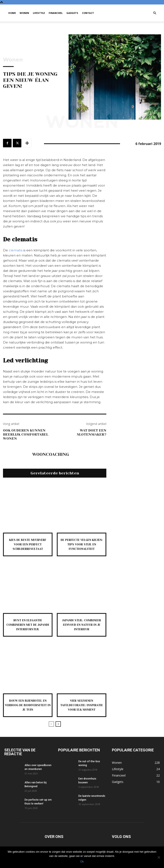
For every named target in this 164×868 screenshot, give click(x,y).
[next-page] (58, 728)
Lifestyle (39, 13)
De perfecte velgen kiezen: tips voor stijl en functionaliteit (82, 544)
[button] (155, 13)
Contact (88, 13)
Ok (82, 861)
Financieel (56, 13)
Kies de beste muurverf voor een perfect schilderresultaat (28, 544)
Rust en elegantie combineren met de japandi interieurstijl (28, 625)
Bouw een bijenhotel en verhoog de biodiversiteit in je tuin (28, 705)
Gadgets (72, 13)
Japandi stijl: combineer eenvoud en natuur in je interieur (82, 625)
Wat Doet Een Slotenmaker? (92, 432)
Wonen (24, 13)
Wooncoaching (51, 455)
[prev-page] (51, 728)
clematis (16, 250)
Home (12, 13)
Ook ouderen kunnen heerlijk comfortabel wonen (26, 434)
